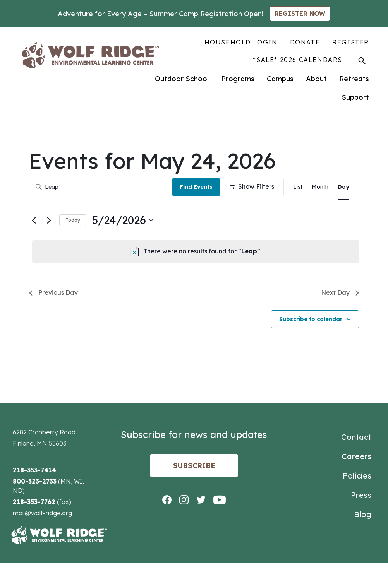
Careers (356, 481)
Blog (363, 539)
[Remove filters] (182, 213)
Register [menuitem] (351, 42)
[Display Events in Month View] (320, 187)
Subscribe (194, 490)
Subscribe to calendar (311, 344)
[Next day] (49, 245)
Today (73, 245)
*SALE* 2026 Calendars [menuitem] (298, 60)
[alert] (196, 276)
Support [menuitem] (355, 97)
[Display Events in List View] (298, 187)
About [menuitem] (316, 79)
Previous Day (53, 317)
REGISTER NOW (300, 14)
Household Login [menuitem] (241, 42)
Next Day (340, 317)
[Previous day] (34, 245)
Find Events (198, 187)
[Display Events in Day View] (343, 187)
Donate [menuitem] (305, 42)
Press (361, 520)
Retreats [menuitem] (354, 79)
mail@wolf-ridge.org (42, 538)
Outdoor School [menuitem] (182, 79)
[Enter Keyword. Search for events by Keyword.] (101, 187)
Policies (357, 500)
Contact (356, 462)
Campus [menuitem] (280, 79)
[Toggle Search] (362, 60)
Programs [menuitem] (238, 79)
